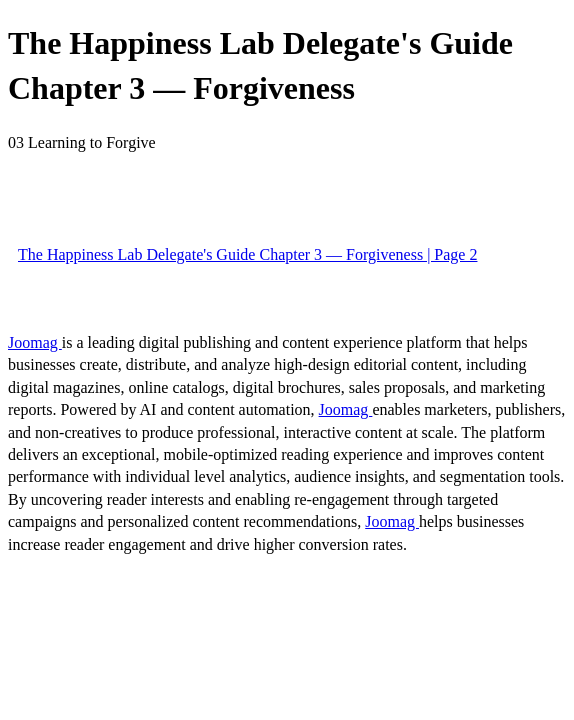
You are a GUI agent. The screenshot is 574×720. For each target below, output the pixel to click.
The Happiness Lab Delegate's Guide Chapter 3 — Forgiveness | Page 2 (247, 254)
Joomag (35, 342)
